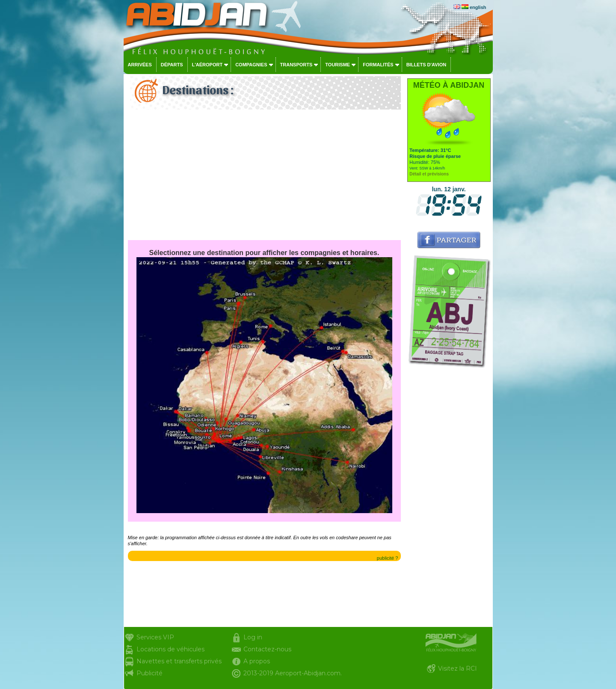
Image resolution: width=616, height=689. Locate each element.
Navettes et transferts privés (179, 661)
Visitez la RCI (458, 668)
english (478, 7)
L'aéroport (207, 65)
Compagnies (251, 65)
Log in (253, 637)
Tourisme (338, 65)
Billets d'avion (426, 65)
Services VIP (155, 637)
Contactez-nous (267, 649)
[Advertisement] (264, 176)
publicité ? (388, 558)
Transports (296, 65)
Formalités (378, 65)
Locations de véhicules (170, 649)
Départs (172, 65)
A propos (257, 661)
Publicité (150, 673)
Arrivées (140, 65)
